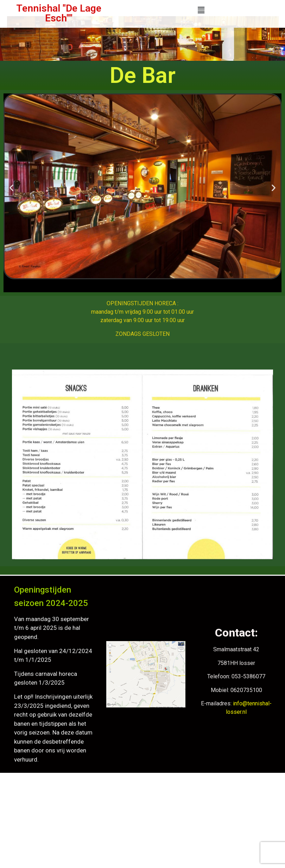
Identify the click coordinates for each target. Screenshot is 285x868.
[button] (201, 10)
